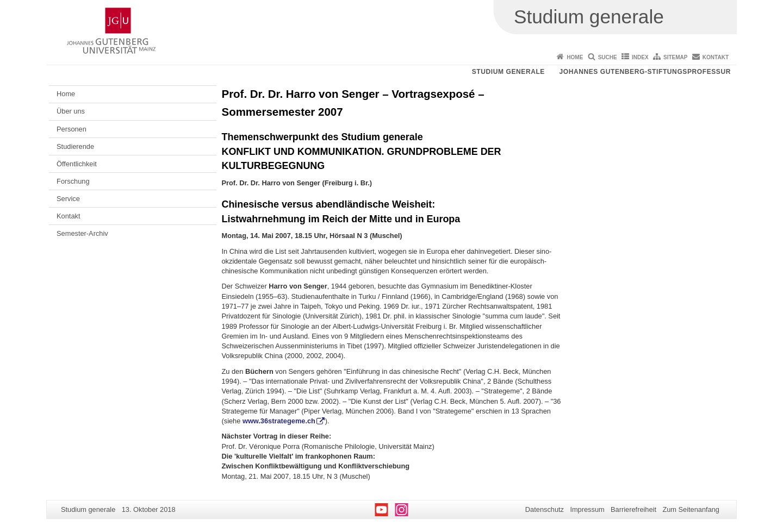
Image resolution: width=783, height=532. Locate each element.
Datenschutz (545, 509)
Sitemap (675, 57)
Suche (608, 57)
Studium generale (508, 72)
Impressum (587, 509)
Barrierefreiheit (633, 509)
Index (640, 57)
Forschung (73, 181)
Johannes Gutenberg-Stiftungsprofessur (645, 72)
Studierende (75, 146)
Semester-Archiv (82, 233)
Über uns (71, 111)
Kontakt (716, 57)
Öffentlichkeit (77, 164)
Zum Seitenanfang (691, 509)
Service (68, 199)
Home (575, 57)
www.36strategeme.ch (279, 421)
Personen (72, 129)
